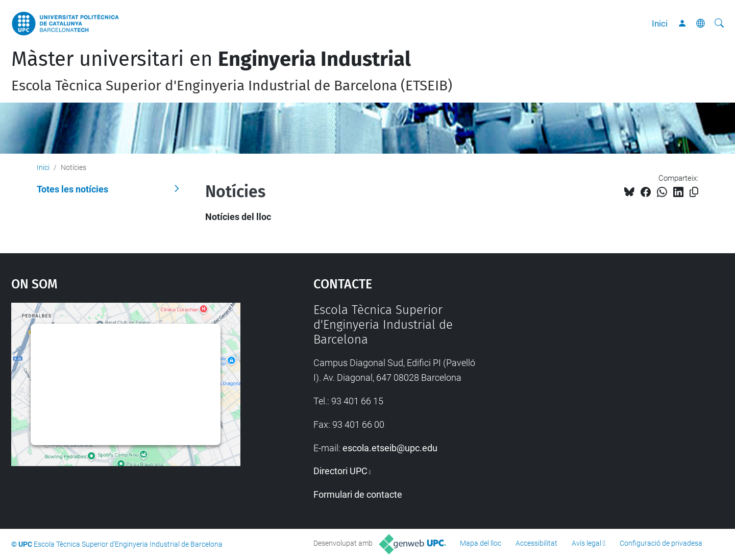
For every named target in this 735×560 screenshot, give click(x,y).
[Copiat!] (694, 192)
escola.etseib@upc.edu (390, 448)
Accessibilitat (536, 543)
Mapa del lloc (481, 543)
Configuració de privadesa (661, 543)
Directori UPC (340, 471)
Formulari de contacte (358, 494)
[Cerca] (719, 23)
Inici (660, 23)
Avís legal (586, 543)
